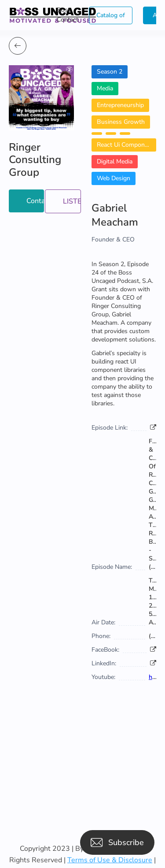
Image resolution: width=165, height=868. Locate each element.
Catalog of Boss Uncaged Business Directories (111, 18)
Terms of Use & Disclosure (110, 860)
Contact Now (35, 201)
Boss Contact (68, 15)
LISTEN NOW (72, 201)
